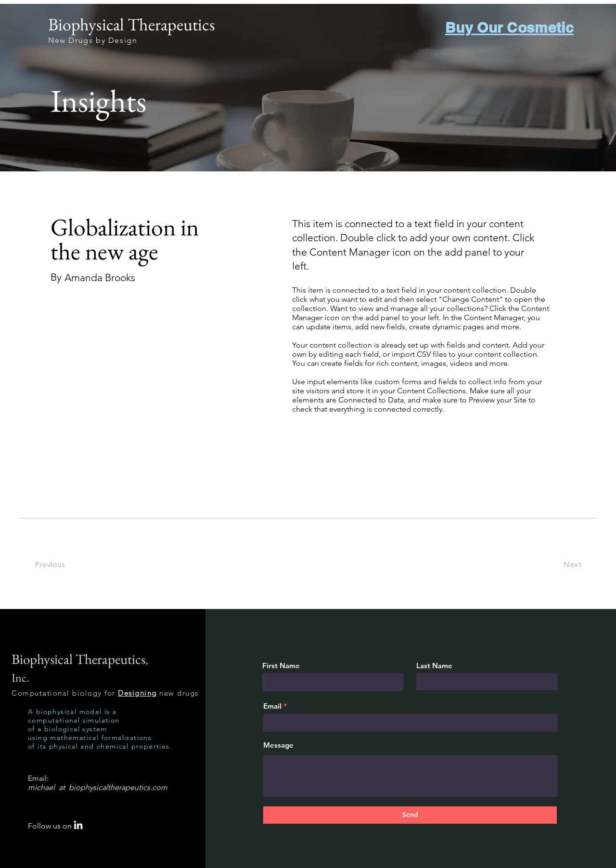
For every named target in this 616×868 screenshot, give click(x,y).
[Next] (569, 565)
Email (272, 706)
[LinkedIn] (78, 825)
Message (278, 745)
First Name (281, 666)
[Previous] (55, 565)
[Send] (410, 815)
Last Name (434, 666)
